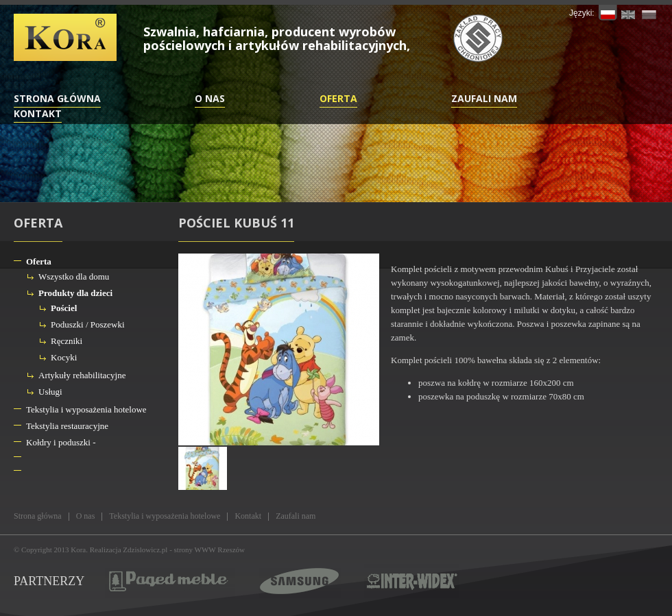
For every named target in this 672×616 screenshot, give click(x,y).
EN (628, 13)
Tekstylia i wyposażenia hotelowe (86, 409)
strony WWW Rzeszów (209, 550)
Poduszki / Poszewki (88, 324)
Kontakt (38, 113)
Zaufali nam (484, 98)
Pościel (64, 308)
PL (608, 13)
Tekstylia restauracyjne (67, 426)
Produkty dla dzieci (75, 293)
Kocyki (64, 357)
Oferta (338, 98)
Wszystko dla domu (74, 276)
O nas (210, 98)
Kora (78, 550)
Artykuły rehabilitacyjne (82, 375)
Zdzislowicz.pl (145, 550)
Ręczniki (67, 341)
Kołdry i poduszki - (61, 442)
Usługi (50, 392)
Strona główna (57, 98)
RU (649, 13)
